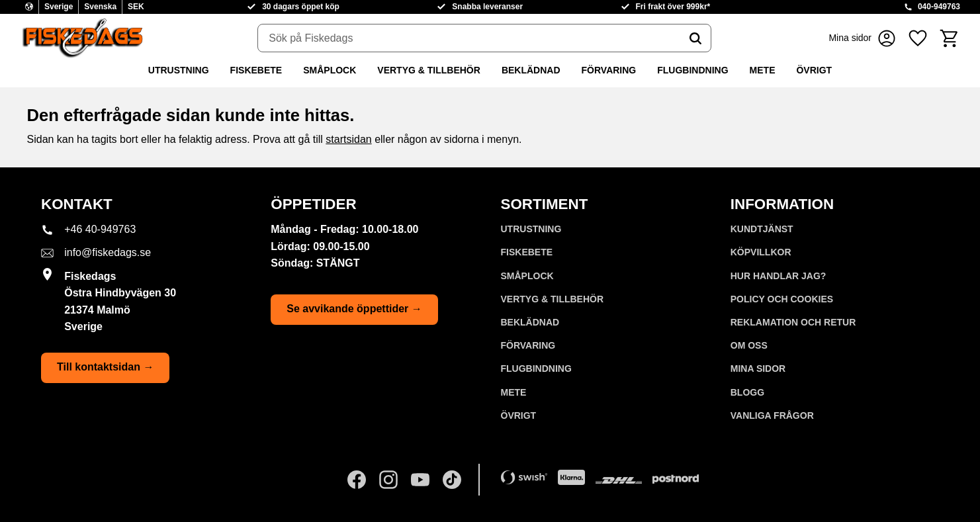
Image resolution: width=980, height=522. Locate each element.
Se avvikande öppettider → (354, 309)
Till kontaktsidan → (105, 367)
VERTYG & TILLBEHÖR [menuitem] (429, 70)
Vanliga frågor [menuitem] (772, 415)
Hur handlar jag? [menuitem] (779, 276)
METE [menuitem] (763, 70)
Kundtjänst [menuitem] (762, 229)
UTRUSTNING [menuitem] (179, 70)
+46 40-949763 (100, 229)
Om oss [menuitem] (749, 345)
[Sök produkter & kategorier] (469, 38)
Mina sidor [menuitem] (758, 369)
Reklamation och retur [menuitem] (793, 322)
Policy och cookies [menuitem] (782, 299)
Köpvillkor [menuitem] (761, 252)
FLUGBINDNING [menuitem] (692, 70)
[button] (918, 38)
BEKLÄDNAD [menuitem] (531, 70)
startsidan (348, 139)
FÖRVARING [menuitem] (609, 70)
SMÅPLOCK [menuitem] (330, 70)
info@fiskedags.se (108, 252)
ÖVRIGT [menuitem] (814, 70)
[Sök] (695, 38)
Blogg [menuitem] (747, 392)
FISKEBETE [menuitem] (256, 70)
